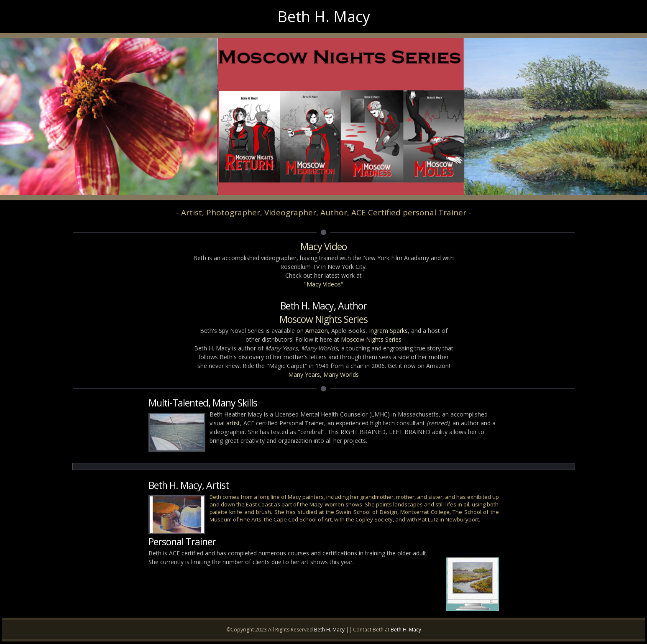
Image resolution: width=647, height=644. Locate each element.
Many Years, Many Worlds (323, 374)
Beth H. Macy (329, 630)
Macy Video (323, 246)
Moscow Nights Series (323, 319)
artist (233, 423)
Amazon (317, 331)
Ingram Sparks (388, 331)
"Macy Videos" (324, 284)
